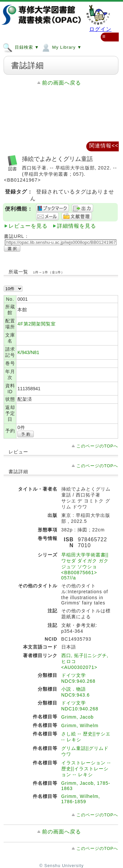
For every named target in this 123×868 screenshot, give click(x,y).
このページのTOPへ (97, 446)
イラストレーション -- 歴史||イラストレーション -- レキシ (86, 769)
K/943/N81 (28, 352)
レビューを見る (28, 226)
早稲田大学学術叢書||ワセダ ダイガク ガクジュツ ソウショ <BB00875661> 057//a (85, 566)
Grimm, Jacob (78, 717)
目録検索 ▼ (21, 47)
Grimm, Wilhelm (80, 726)
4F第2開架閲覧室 (37, 324)
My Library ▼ (61, 47)
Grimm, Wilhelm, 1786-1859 (81, 799)
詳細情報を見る (77, 226)
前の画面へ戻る (61, 83)
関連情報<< (104, 146)
